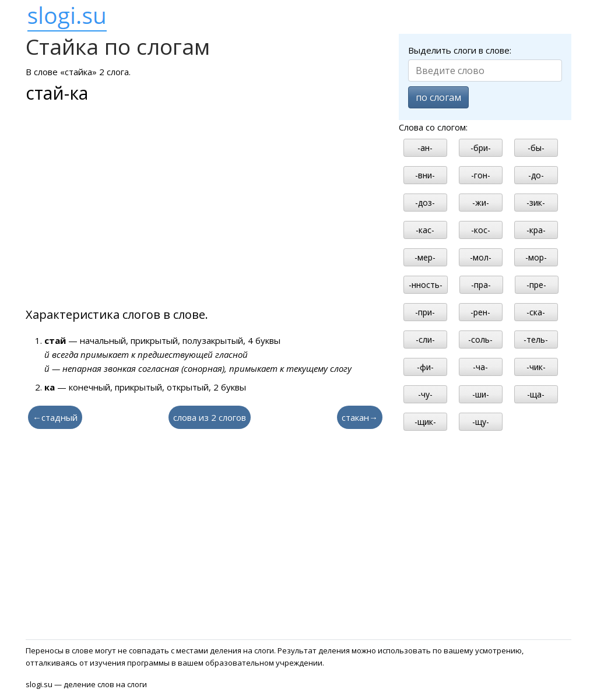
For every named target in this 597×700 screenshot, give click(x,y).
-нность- (426, 285)
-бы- (536, 148)
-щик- (425, 422)
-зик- (536, 203)
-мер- (425, 257)
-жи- (481, 203)
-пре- (536, 285)
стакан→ (360, 417)
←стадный (55, 417)
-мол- (481, 257)
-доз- (425, 203)
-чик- (536, 367)
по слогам (438, 97)
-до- (536, 175)
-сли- (425, 340)
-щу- (481, 422)
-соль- (480, 340)
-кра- (536, 230)
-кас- (425, 230)
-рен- (480, 312)
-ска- (536, 312)
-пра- (481, 285)
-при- (425, 312)
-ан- (425, 148)
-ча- (480, 367)
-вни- (425, 175)
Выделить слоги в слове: (460, 50)
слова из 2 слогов (210, 417)
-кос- (481, 230)
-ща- (536, 394)
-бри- (481, 148)
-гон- (481, 175)
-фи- (425, 367)
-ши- (481, 394)
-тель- (536, 340)
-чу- (425, 394)
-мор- (536, 257)
